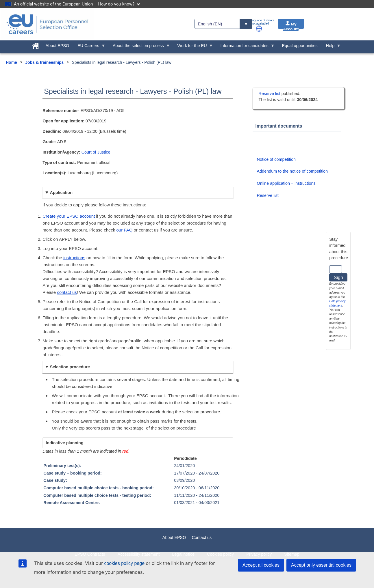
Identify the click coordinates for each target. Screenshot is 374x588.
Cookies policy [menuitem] (220, 554)
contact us (67, 292)
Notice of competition (276, 159)
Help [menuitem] (331, 47)
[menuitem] (36, 45)
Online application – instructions (286, 183)
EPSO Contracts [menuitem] (90, 554)
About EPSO (174, 537)
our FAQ (125, 230)
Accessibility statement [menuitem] (139, 554)
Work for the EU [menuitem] (193, 47)
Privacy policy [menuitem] (259, 554)
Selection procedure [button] (70, 367)
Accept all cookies (261, 565)
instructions (74, 258)
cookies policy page (124, 563)
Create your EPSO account (69, 216)
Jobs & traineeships (44, 62)
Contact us (202, 537)
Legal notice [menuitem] (183, 554)
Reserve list (270, 94)
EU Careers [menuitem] (89, 47)
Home (11, 62)
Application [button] (61, 193)
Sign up (338, 278)
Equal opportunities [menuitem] (300, 46)
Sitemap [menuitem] (292, 554)
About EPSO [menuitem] (58, 46)
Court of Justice (96, 152)
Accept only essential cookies (321, 565)
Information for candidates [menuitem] (245, 47)
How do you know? (119, 4)
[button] (259, 29)
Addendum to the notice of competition (292, 171)
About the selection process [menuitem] (139, 47)
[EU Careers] (47, 24)
